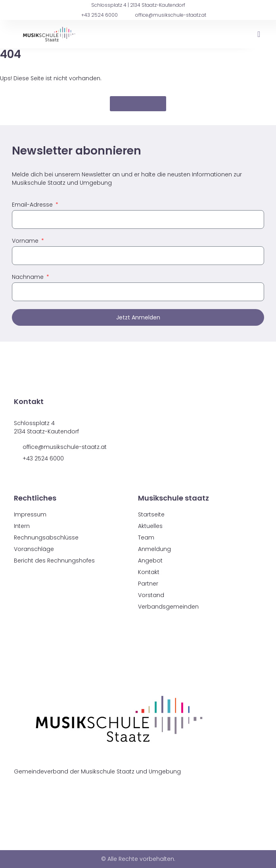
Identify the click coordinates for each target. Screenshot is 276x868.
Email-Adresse (33, 205)
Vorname (26, 241)
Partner (148, 584)
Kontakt (149, 572)
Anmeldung (154, 549)
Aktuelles (150, 526)
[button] (259, 34)
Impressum (30, 514)
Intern (22, 526)
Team (146, 537)
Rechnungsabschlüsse (46, 537)
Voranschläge (34, 549)
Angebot (150, 561)
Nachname (29, 277)
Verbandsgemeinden (168, 607)
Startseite (151, 514)
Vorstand (151, 595)
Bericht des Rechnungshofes (54, 561)
